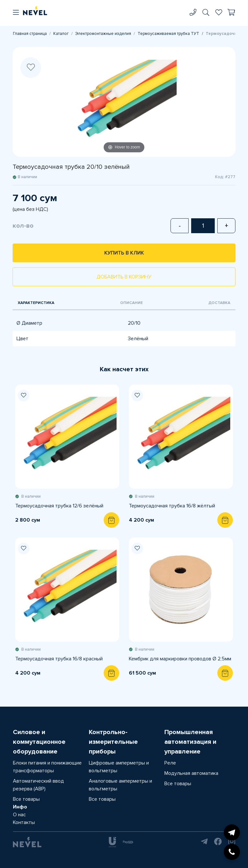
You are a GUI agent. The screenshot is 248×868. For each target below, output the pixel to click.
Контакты (24, 822)
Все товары (26, 799)
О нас (19, 815)
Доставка (219, 303)
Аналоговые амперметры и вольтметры (120, 785)
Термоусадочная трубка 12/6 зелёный (59, 506)
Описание (131, 303)
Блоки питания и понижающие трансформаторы (47, 767)
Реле (170, 763)
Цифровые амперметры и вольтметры (119, 767)
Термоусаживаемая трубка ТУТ (168, 34)
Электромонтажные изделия (103, 34)
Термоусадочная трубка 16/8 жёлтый (172, 506)
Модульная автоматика (191, 773)
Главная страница (30, 34)
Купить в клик (124, 253)
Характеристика (36, 303)
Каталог (61, 34)
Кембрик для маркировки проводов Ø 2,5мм (180, 659)
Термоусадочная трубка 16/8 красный (59, 659)
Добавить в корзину (124, 277)
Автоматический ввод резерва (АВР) (38, 785)
